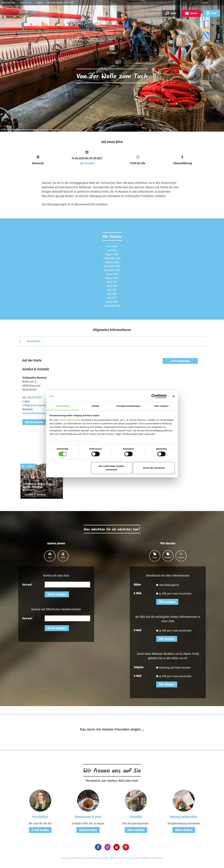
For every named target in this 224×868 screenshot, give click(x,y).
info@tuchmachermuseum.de (39, 405)
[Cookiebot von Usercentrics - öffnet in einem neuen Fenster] (154, 396)
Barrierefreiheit (155, 858)
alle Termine (87, 163)
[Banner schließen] (174, 396)
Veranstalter (34, 341)
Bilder (137, 584)
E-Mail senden (40, 830)
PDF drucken (167, 639)
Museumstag (41, 495)
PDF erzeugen (167, 602)
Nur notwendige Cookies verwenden (112, 468)
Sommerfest (29, 495)
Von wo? (27, 584)
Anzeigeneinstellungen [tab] (128, 406)
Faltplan (139, 667)
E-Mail (138, 593)
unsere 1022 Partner (69, 420)
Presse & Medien (101, 858)
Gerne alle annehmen (154, 468)
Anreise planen (34, 422)
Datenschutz (83, 858)
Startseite (26, 3)
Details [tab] (96, 406)
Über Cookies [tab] (161, 406)
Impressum (67, 858)
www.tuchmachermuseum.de (39, 413)
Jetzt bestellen (88, 830)
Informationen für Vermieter (128, 858)
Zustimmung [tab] (63, 406)
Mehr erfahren (136, 830)
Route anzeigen (57, 594)
